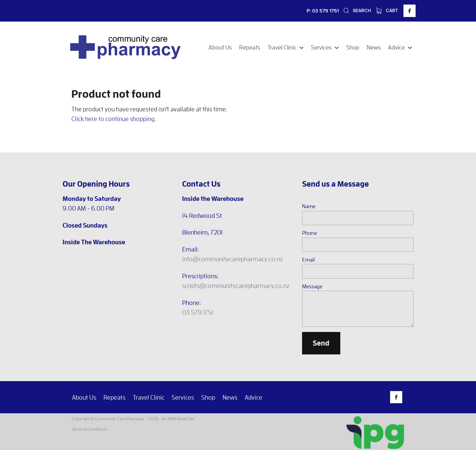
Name (309, 206)
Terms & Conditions (89, 429)
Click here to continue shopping (113, 119)
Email (308, 260)
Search (357, 10)
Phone (309, 233)
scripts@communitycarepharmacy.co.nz (236, 286)
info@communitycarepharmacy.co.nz (233, 259)
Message (312, 286)
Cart (387, 10)
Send (321, 343)
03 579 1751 (198, 312)
